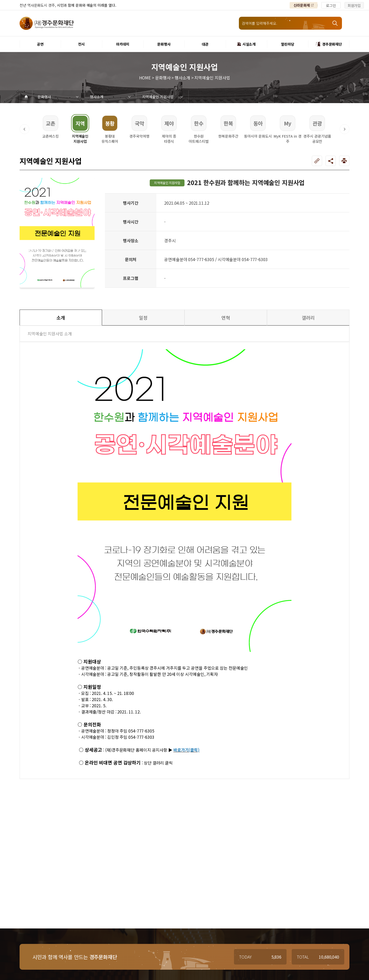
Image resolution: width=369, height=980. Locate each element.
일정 (143, 318)
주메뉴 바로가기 (0, 0)
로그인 (331, 5)
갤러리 (308, 318)
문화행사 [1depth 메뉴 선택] (44, 97)
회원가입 (354, 5)
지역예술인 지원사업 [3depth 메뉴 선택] (158, 97)
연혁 (226, 318)
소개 (61, 318)
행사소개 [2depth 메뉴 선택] (97, 97)
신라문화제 (302, 5)
